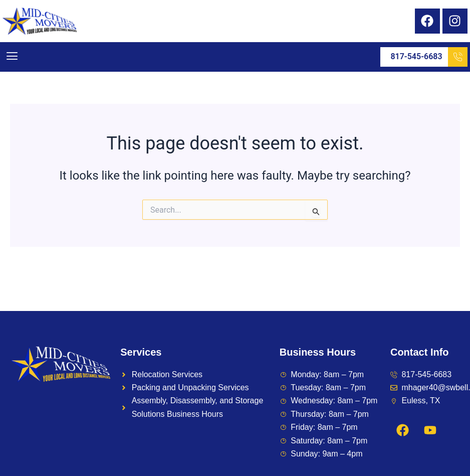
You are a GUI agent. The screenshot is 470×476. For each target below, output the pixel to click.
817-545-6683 (429, 57)
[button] (12, 57)
